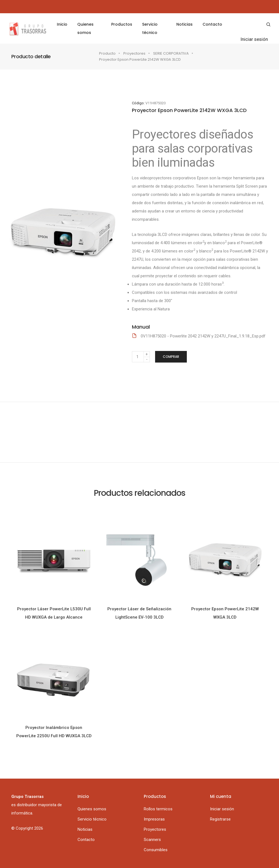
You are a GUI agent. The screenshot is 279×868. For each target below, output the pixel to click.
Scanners (152, 840)
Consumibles (156, 850)
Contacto (208, 24)
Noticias (181, 24)
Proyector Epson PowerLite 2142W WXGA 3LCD (225, 613)
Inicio (66, 24)
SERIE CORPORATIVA (171, 53)
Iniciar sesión (249, 39)
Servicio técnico (150, 28)
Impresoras (154, 819)
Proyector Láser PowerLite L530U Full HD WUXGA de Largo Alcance (54, 613)
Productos (122, 24)
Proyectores (134, 53)
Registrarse (220, 819)
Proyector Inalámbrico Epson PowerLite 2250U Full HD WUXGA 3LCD (54, 732)
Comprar (171, 357)
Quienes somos (89, 28)
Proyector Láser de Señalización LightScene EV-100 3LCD (139, 613)
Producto (107, 53)
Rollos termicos (158, 809)
